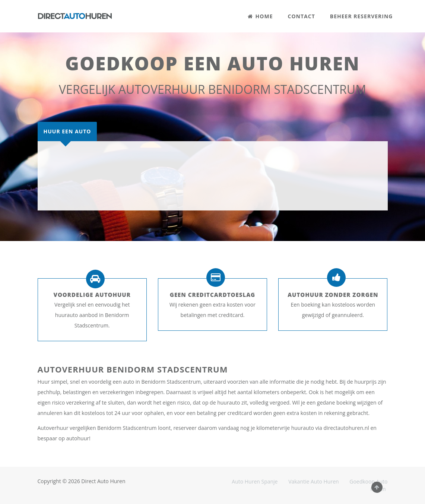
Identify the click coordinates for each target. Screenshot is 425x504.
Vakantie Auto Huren (313, 481)
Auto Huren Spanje (255, 481)
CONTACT (302, 16)
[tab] (67, 131)
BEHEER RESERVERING (361, 16)
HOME (260, 16)
